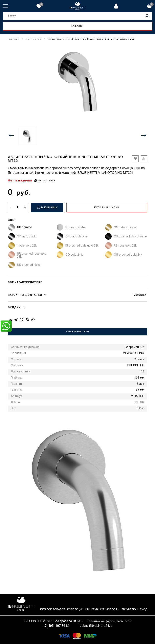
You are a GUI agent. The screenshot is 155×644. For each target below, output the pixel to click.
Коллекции (75, 610)
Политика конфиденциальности (109, 621)
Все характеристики (25, 282)
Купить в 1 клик (107, 208)
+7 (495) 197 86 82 (56, 626)
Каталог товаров (53, 610)
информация (45, 181)
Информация (95, 610)
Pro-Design (130, 610)
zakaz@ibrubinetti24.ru (96, 626)
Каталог (77, 26)
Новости (113, 610)
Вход (143, 610)
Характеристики (77, 332)
